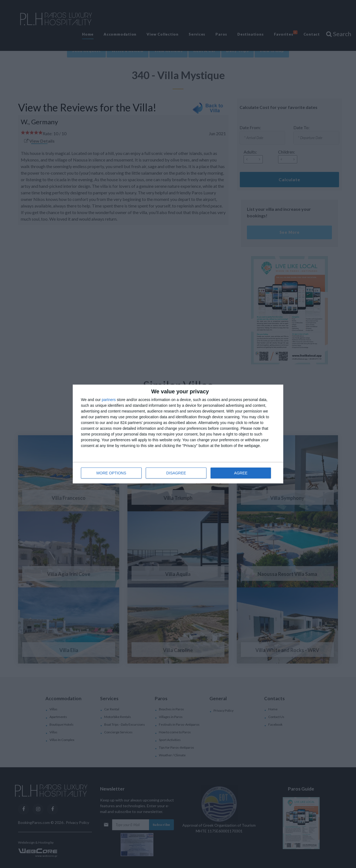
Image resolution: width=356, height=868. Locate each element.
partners (109, 400)
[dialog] (178, 434)
